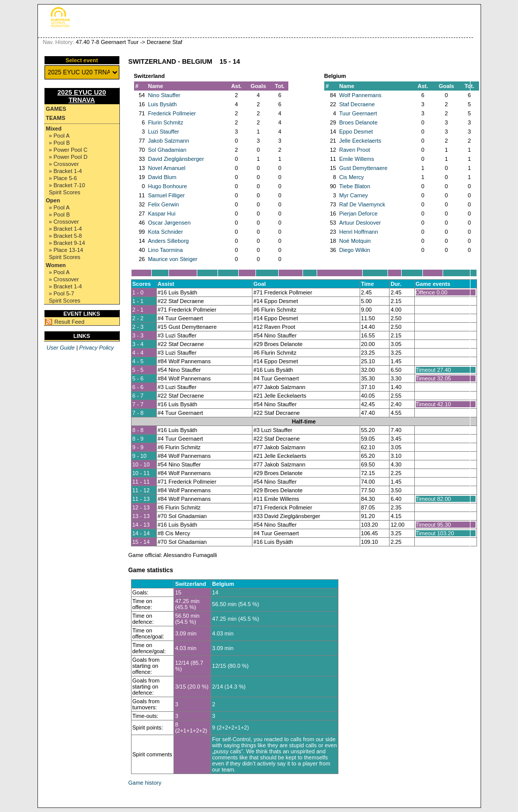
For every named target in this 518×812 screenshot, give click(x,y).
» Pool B (60, 143)
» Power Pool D (68, 157)
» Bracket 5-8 (66, 236)
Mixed (54, 129)
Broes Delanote (358, 122)
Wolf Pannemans (360, 95)
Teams (56, 118)
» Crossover (64, 164)
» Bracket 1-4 (66, 171)
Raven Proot (354, 150)
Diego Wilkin (354, 250)
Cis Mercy (351, 177)
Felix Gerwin (163, 204)
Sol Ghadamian (167, 150)
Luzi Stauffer (163, 132)
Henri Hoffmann (358, 232)
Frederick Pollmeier (172, 113)
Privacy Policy (97, 348)
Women (56, 265)
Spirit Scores (65, 192)
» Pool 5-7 (62, 293)
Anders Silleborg (168, 241)
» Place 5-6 (63, 178)
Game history (145, 783)
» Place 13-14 (66, 250)
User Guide (61, 348)
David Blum (162, 177)
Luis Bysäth (162, 104)
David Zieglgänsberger (176, 159)
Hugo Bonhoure (167, 186)
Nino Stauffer (164, 95)
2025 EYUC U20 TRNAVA (81, 96)
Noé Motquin (355, 241)
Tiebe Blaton (354, 186)
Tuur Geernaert (358, 113)
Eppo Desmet (356, 132)
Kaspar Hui (161, 213)
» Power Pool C (68, 150)
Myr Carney (353, 195)
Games (56, 109)
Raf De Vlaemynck (362, 204)
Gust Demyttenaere (363, 168)
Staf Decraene (357, 104)
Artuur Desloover (360, 223)
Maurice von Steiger (172, 259)
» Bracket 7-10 (67, 185)
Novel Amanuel (166, 168)
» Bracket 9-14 (67, 243)
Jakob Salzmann (168, 141)
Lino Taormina (165, 250)
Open (53, 200)
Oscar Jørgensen (169, 223)
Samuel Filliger (166, 195)
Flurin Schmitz (165, 122)
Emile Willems (356, 159)
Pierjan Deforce (358, 213)
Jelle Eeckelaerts (360, 141)
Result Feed (70, 322)
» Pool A (59, 136)
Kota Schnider (165, 232)
